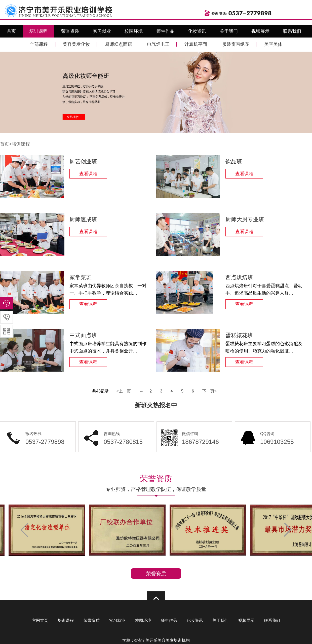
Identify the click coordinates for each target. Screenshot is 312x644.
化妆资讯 (197, 31)
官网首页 (40, 620)
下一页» (209, 391)
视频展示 (260, 31)
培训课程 (38, 31)
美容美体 (273, 44)
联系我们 (292, 31)
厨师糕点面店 (119, 44)
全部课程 (39, 44)
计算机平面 (196, 44)
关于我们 (229, 31)
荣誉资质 (70, 31)
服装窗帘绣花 (236, 44)
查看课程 (88, 174)
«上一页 (124, 391)
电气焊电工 (158, 44)
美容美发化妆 (76, 44)
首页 (11, 31)
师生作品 (165, 31)
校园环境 (134, 31)
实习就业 (102, 31)
